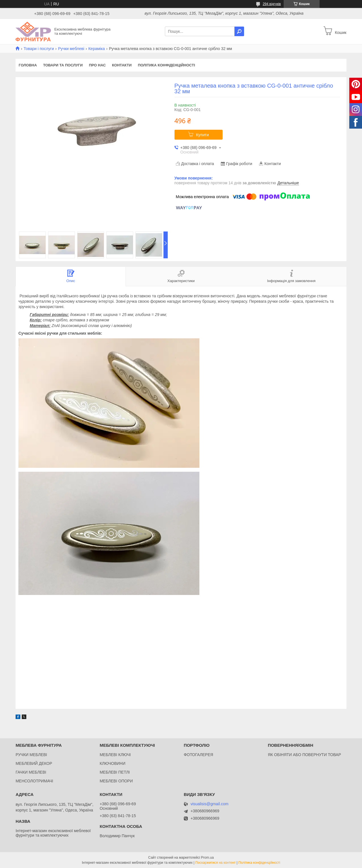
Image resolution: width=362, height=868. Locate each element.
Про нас (97, 65)
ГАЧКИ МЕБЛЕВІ (31, 772)
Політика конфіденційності (166, 65)
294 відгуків (272, 4)
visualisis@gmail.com (210, 804)
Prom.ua (207, 858)
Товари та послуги (63, 65)
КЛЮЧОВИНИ (112, 763)
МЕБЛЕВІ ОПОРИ (116, 781)
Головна (28, 65)
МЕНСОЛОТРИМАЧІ (34, 781)
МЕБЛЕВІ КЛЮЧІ (115, 755)
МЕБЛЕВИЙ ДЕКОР (34, 763)
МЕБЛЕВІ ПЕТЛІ (115, 772)
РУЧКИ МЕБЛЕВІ (31, 755)
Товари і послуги (39, 49)
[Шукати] (239, 31)
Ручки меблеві (71, 49)
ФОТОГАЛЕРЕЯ (199, 755)
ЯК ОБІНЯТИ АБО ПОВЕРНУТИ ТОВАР (304, 755)
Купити (202, 135)
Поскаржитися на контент (216, 863)
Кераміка (96, 49)
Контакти (122, 65)
